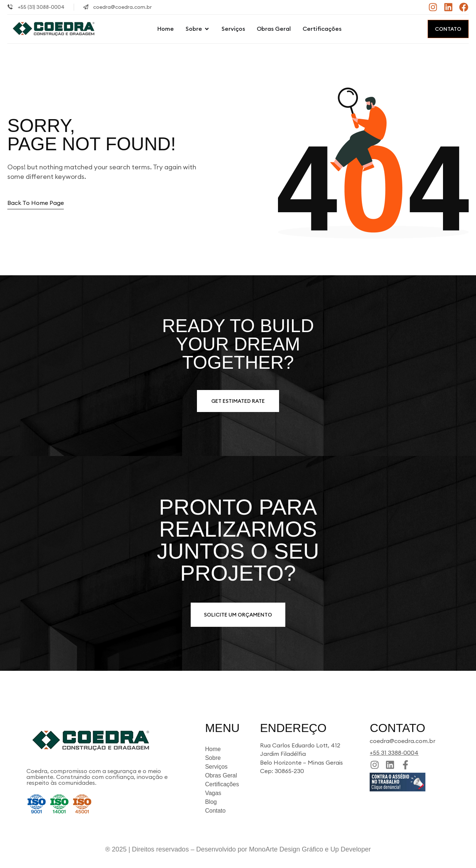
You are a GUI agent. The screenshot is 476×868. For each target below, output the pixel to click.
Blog (211, 802)
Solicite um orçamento (238, 615)
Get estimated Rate (238, 401)
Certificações (222, 784)
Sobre (213, 758)
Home (213, 749)
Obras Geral (221, 775)
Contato (448, 29)
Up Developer (351, 849)
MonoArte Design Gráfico (286, 849)
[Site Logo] (54, 28)
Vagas (213, 793)
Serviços (216, 767)
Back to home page (36, 203)
